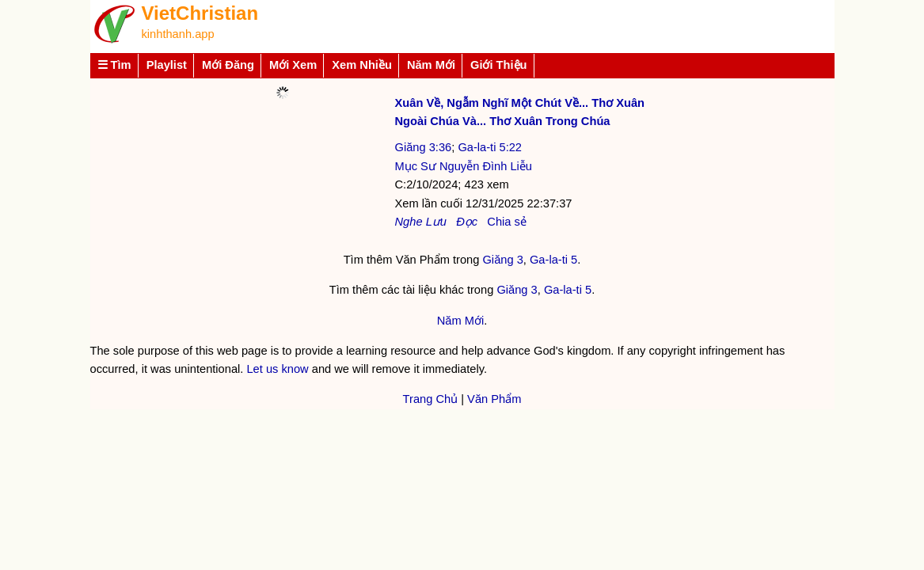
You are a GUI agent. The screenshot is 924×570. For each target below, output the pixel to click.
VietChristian (200, 13)
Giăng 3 (502, 260)
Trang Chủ (431, 399)
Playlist (167, 65)
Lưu (436, 222)
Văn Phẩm (494, 399)
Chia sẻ (507, 222)
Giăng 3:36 (424, 147)
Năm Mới (431, 65)
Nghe (409, 222)
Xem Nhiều (362, 65)
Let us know (277, 369)
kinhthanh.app (178, 34)
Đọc (467, 222)
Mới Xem (293, 65)
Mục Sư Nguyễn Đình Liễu (464, 166)
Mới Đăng (228, 65)
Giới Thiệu (499, 65)
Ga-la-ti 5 (553, 260)
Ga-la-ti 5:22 (490, 147)
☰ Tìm (114, 65)
